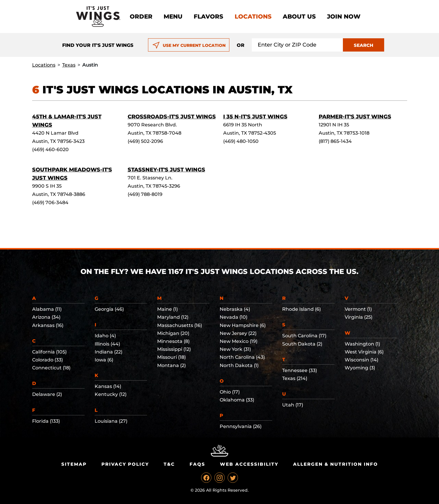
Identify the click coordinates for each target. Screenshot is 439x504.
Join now (344, 16)
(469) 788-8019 (145, 194)
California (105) (49, 352)
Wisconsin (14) (361, 360)
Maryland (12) (173, 317)
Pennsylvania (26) (241, 426)
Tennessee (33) (300, 370)
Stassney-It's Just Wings (166, 170)
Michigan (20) (173, 333)
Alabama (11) (47, 309)
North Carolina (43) (242, 357)
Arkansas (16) (48, 325)
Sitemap (74, 464)
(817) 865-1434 (335, 141)
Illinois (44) (107, 344)
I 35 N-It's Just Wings (255, 117)
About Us (299, 16)
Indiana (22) (108, 352)
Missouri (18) (171, 357)
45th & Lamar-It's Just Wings (67, 121)
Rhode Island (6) (301, 309)
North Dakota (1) (239, 365)
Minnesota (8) (173, 341)
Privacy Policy (125, 464)
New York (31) (235, 349)
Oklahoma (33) (237, 400)
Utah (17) (293, 405)
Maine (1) (167, 309)
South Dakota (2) (302, 344)
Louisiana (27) (111, 421)
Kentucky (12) (111, 394)
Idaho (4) (105, 336)
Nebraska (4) (235, 309)
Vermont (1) (358, 309)
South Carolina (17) (304, 336)
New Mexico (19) (239, 341)
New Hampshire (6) (243, 325)
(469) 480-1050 (241, 141)
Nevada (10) (234, 317)
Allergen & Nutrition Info (336, 464)
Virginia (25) (359, 317)
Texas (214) (295, 378)
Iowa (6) (104, 360)
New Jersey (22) (238, 333)
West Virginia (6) (364, 352)
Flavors (208, 16)
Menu (173, 16)
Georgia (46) (109, 309)
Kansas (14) (108, 386)
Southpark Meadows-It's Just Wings (72, 174)
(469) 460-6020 (50, 149)
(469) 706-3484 (50, 203)
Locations (253, 16)
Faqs (197, 464)
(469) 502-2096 (145, 141)
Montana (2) (171, 365)
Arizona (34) (46, 317)
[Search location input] (297, 45)
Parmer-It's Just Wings (355, 117)
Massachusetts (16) (180, 325)
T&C (169, 464)
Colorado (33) (47, 360)
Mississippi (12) (174, 349)
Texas (69, 65)
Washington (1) (362, 344)
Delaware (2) (47, 394)
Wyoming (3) (360, 368)
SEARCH (364, 45)
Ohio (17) (230, 392)
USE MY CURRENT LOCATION (189, 45)
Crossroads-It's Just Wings (172, 117)
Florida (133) (46, 421)
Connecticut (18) (51, 368)
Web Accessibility (249, 464)
